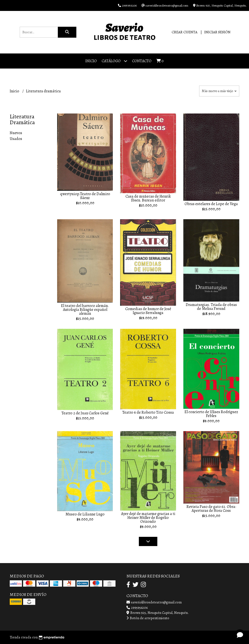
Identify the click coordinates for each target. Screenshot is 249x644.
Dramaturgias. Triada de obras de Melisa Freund (211, 307)
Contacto (142, 61)
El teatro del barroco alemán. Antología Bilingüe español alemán (85, 310)
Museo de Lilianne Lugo (85, 514)
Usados (16, 139)
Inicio (91, 61)
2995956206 (137, 608)
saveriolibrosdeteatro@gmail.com (154, 602)
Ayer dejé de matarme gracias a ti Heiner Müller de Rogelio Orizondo (148, 518)
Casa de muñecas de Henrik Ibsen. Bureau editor (148, 198)
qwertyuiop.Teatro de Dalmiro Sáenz (85, 196)
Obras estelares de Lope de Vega (211, 204)
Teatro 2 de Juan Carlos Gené (85, 413)
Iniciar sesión (217, 32)
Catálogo (114, 61)
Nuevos (16, 133)
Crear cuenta (185, 32)
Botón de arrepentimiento (148, 618)
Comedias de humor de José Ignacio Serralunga (148, 311)
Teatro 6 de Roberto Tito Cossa (148, 412)
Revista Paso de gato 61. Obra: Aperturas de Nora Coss (211, 509)
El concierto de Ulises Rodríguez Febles (211, 414)
